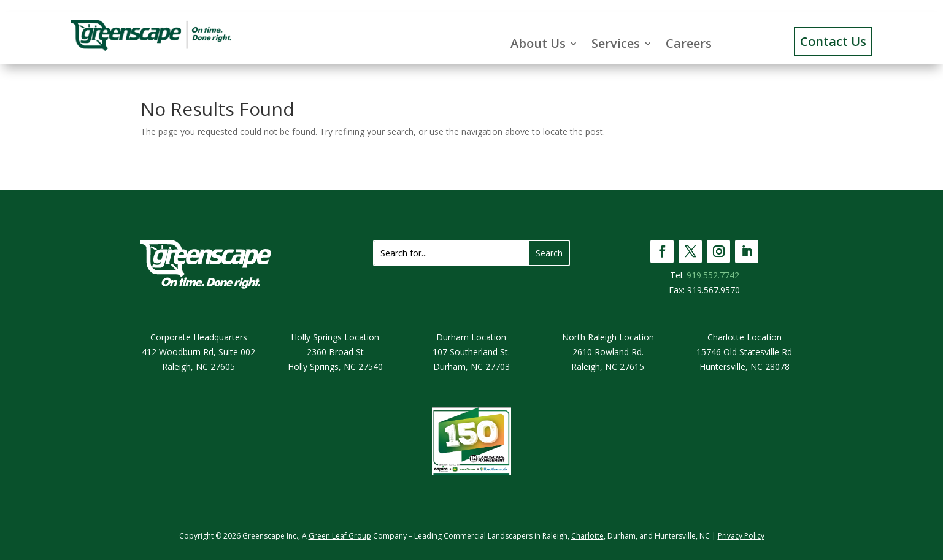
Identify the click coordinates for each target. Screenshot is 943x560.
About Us (538, 44)
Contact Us (833, 41)
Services (616, 44)
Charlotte (587, 536)
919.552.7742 (713, 275)
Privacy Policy (741, 536)
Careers (689, 44)
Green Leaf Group (340, 536)
